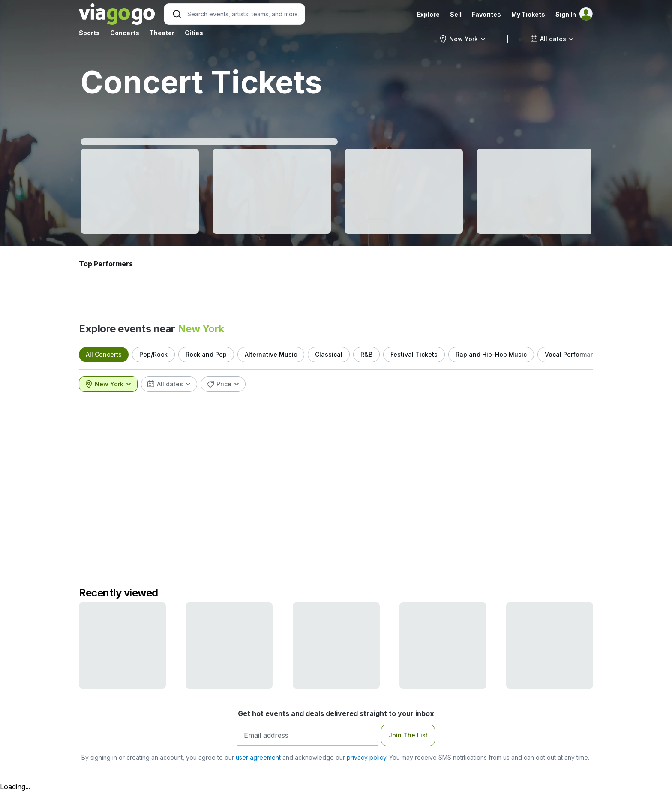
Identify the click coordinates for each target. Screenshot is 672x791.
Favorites (486, 14)
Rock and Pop (206, 354)
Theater (162, 33)
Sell (456, 14)
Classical (329, 354)
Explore (428, 14)
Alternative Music (271, 354)
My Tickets (528, 14)
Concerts (125, 33)
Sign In (566, 14)
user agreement (258, 757)
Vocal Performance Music (583, 354)
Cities (194, 33)
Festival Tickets (414, 354)
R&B (366, 354)
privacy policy (366, 757)
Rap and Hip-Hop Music (491, 354)
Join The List (408, 735)
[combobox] (463, 39)
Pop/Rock (153, 354)
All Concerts (104, 354)
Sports (89, 33)
